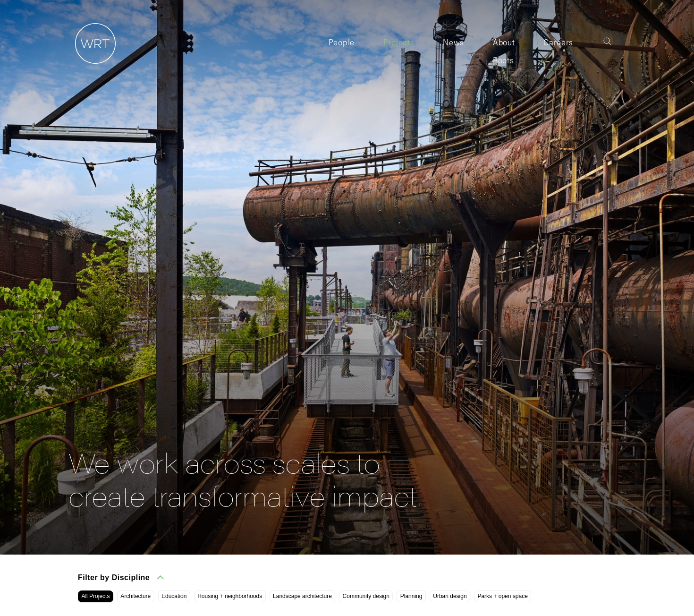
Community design (366, 596)
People (342, 42)
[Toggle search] (608, 42)
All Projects (95, 596)
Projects (399, 42)
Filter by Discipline (121, 577)
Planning (411, 596)
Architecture (135, 596)
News (453, 42)
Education (174, 596)
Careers (558, 42)
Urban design (450, 596)
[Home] (92, 64)
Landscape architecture (302, 596)
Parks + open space (502, 596)
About (504, 42)
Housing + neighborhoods (230, 596)
